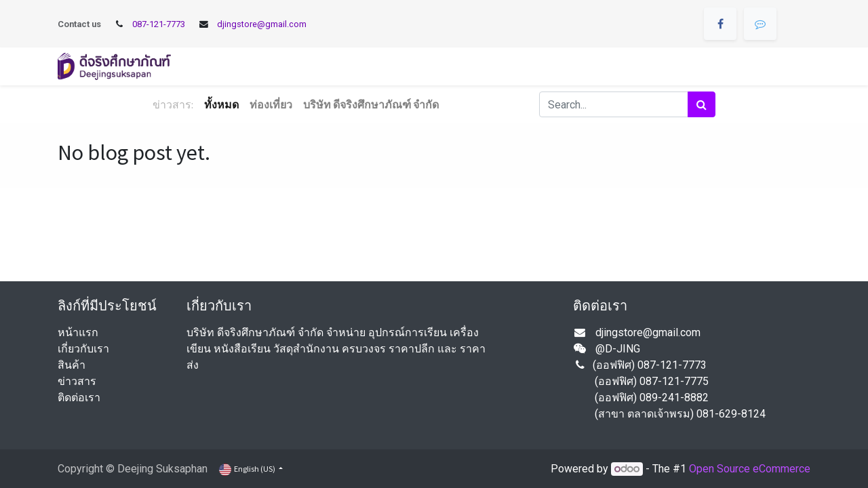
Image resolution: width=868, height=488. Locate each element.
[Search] (702, 104)
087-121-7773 (159, 24)
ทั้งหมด (221, 104)
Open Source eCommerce (750, 469)
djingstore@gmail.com (262, 24)
